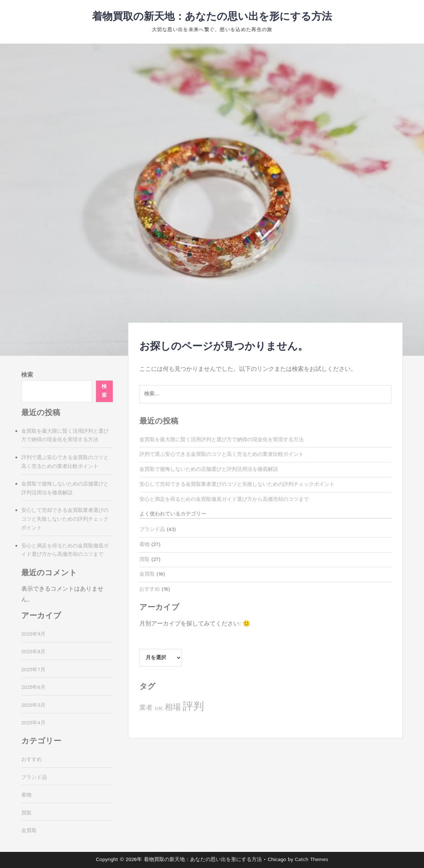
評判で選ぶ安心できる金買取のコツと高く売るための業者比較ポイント (222, 454)
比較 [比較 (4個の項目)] (159, 709)
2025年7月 (33, 670)
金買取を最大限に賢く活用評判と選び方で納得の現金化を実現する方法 (222, 440)
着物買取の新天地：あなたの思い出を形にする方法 (212, 17)
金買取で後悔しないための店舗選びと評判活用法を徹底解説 (209, 469)
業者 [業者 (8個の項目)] (146, 708)
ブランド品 (152, 529)
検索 (27, 375)
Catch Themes (312, 860)
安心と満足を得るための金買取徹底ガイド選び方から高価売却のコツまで (224, 499)
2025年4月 (33, 723)
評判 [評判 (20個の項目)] (193, 707)
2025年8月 (33, 652)
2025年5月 (33, 705)
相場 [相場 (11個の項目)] (173, 708)
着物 (145, 544)
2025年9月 (33, 634)
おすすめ (150, 589)
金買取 (147, 574)
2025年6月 (33, 687)
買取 (145, 559)
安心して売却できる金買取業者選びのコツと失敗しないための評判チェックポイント (237, 484)
